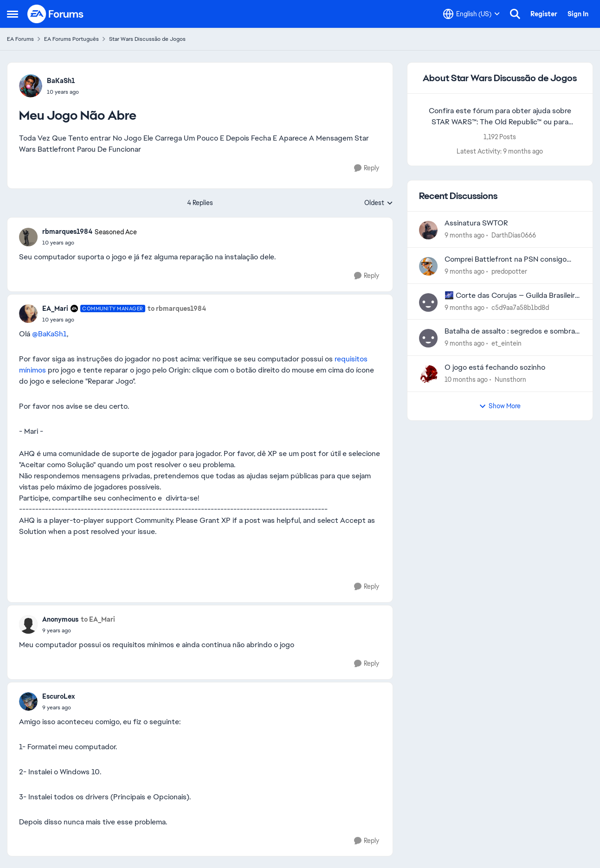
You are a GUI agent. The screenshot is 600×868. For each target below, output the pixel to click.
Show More (500, 406)
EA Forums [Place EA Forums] (20, 39)
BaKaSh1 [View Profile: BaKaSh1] (61, 81)
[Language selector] (471, 14)
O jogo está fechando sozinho (495, 367)
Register (544, 14)
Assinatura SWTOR (476, 223)
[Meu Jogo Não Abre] (90, 243)
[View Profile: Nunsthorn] (428, 374)
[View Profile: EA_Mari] (28, 314)
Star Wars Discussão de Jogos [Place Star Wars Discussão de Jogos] (147, 39)
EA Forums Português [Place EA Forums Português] (71, 39)
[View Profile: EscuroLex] (28, 701)
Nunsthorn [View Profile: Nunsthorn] (510, 379)
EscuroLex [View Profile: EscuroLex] (58, 696)
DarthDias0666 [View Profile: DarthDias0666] (514, 235)
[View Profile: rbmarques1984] (28, 237)
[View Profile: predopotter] (428, 266)
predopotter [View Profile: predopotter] (509, 271)
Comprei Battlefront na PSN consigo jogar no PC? (506, 260)
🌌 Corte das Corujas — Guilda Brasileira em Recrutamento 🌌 (512, 296)
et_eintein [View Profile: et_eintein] (506, 343)
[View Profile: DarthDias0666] (428, 230)
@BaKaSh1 (49, 334)
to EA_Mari (98, 619)
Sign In (578, 14)
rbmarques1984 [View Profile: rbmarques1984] (67, 231)
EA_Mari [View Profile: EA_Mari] (55, 309)
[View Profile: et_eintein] (428, 338)
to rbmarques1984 (177, 309)
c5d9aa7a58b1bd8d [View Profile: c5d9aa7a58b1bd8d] (520, 307)
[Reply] (367, 168)
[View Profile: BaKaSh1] (31, 86)
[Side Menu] (13, 14)
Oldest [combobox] (379, 203)
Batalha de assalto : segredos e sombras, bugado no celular (512, 331)
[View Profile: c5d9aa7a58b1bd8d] (428, 302)
